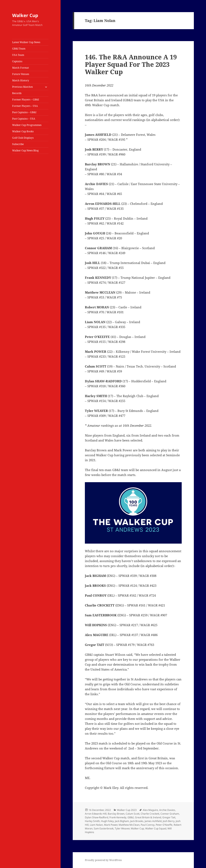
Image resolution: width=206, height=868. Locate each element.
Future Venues (21, 74)
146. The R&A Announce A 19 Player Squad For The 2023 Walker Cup (131, 64)
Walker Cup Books (23, 131)
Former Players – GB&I (26, 100)
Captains (17, 61)
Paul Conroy (148, 825)
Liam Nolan (96, 825)
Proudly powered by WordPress (103, 860)
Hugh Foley (107, 821)
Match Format (20, 68)
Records (17, 93)
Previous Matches (22, 87)
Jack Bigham (122, 821)
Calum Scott (133, 814)
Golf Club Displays (23, 138)
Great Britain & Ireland (148, 817)
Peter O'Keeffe (164, 825)
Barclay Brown (116, 814)
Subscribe (18, 144)
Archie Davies (167, 810)
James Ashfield (153, 821)
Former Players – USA (25, 106)
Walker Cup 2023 (127, 810)
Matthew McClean (129, 825)
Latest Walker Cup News (26, 42)
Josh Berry (169, 821)
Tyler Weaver (122, 828)
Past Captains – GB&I (24, 112)
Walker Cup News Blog (25, 150)
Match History (21, 80)
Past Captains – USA (24, 119)
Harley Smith (92, 821)
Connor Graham (170, 814)
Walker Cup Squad (156, 828)
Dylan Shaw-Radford (97, 817)
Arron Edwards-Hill (96, 814)
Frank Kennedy (118, 817)
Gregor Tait (169, 817)
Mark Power (111, 825)
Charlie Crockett (150, 814)
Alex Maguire (150, 810)
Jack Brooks (137, 821)
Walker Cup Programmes (27, 125)
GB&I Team (19, 49)
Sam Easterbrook (104, 828)
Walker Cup (25, 15)
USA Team (18, 55)
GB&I (131, 817)
